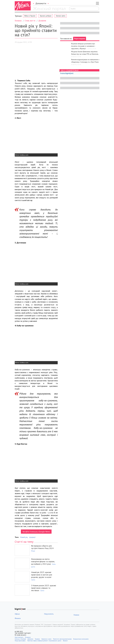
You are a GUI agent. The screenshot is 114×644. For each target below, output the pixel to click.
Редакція (28, 637)
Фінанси (18, 618)
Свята (33, 580)
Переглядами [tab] (80, 39)
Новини (76, 615)
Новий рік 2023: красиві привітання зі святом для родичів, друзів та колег (42, 575)
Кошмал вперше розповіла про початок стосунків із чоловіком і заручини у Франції (83, 46)
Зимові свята (61, 16)
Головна (18, 21)
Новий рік (24, 537)
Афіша (17, 614)
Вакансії (65, 641)
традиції (32, 537)
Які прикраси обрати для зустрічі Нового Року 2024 (42, 547)
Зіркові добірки (46, 16)
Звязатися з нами (46, 639)
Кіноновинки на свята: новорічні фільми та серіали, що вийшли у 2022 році (43, 561)
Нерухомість (49, 614)
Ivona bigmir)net (67, 73)
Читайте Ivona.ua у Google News (36, 532)
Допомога (30, 639)
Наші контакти (19, 637)
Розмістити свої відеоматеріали (62, 639)
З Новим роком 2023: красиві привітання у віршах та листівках (44, 588)
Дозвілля (42, 21)
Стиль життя (30, 21)
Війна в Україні (30, 16)
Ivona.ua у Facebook (20, 639)
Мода (33, 551)
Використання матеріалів (81, 639)
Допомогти (41, 3)
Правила (37, 639)
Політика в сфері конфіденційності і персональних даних (44, 641)
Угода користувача (20, 641)
